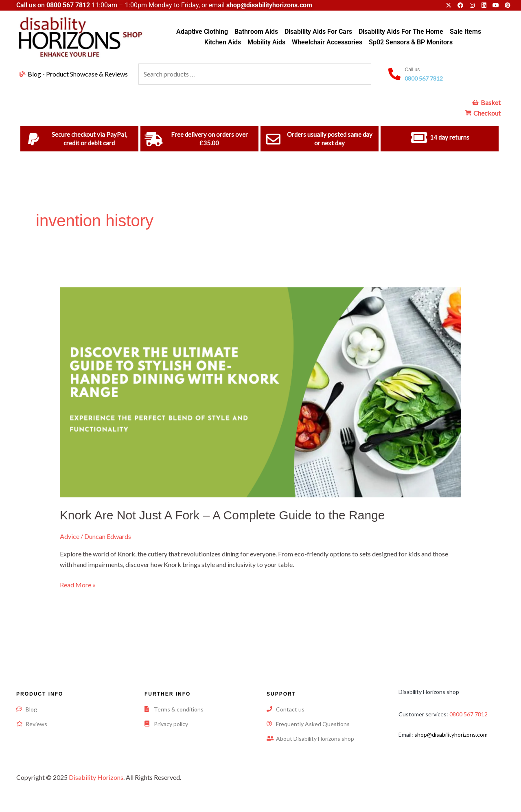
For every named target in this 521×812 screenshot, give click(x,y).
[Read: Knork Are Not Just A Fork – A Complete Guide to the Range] (261, 391)
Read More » (78, 584)
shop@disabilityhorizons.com (451, 734)
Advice (70, 536)
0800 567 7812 (68, 5)
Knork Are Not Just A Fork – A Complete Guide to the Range (222, 515)
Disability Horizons (96, 777)
